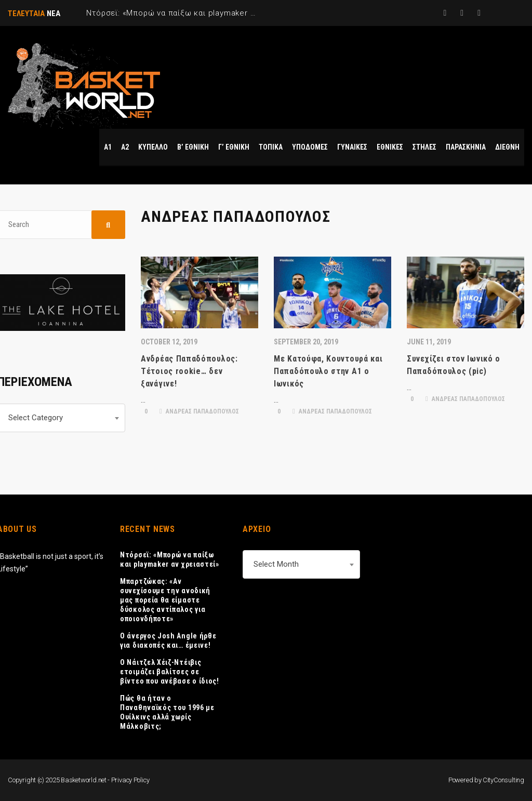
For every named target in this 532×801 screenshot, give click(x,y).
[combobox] (301, 564)
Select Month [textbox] (276, 564)
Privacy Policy (130, 780)
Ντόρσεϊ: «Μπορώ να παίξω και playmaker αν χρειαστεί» (170, 559)
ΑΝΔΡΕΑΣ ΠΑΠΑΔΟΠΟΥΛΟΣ (199, 411)
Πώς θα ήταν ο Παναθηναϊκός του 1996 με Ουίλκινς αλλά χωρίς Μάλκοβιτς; (167, 712)
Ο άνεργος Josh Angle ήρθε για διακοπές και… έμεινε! (168, 640)
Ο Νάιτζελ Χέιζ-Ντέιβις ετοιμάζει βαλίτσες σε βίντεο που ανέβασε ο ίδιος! (170, 672)
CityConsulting (503, 780)
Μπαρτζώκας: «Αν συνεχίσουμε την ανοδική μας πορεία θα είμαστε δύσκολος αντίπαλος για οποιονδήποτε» (165, 600)
